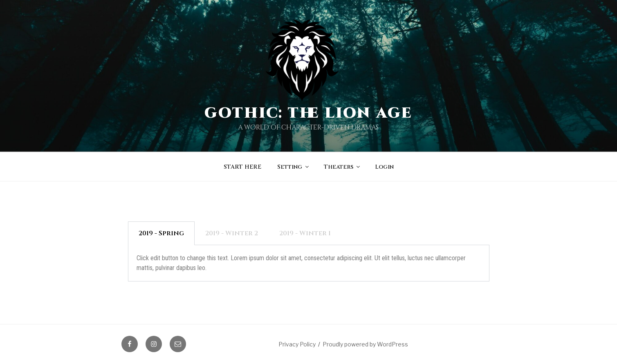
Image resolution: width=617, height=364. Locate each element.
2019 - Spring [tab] (161, 233)
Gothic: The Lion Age (308, 113)
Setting (294, 167)
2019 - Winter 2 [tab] (232, 233)
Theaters (342, 167)
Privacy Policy (297, 344)
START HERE (242, 167)
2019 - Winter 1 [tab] (305, 233)
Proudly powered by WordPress (365, 344)
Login (384, 167)
